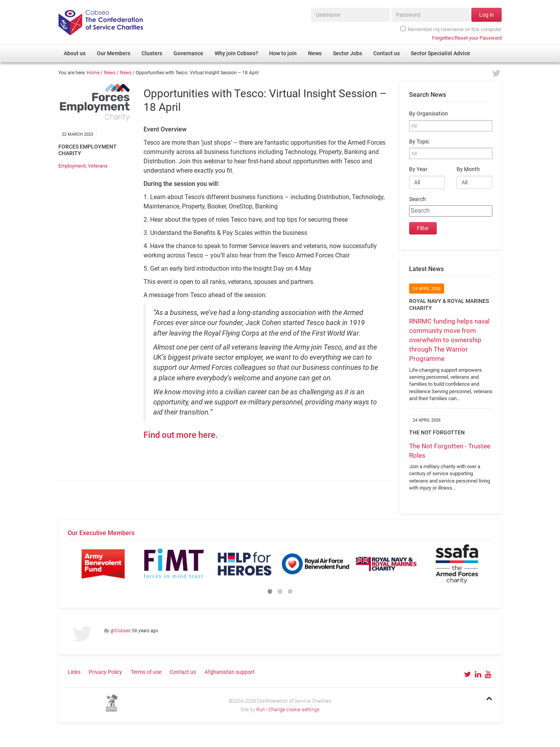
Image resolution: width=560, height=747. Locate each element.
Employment (72, 166)
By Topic (419, 142)
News (110, 73)
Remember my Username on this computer (451, 29)
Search (417, 199)
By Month (468, 169)
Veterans (98, 166)
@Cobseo (121, 631)
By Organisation (429, 114)
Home (93, 73)
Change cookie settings (294, 709)
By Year (418, 169)
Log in (486, 15)
